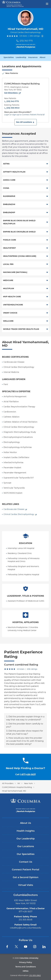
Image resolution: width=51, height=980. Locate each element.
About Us (25, 823)
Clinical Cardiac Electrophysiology (19, 514)
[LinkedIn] (44, 947)
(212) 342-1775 (26, 41)
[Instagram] (35, 947)
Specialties (9, 58)
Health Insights (26, 831)
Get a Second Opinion (26, 878)
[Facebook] (7, 947)
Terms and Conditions (26, 967)
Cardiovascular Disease (14, 509)
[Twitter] (16, 947)
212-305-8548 (25, 920)
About (42, 58)
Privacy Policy (26, 963)
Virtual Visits (26, 885)
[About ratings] (43, 36)
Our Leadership (26, 839)
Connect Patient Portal (25, 870)
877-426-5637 (26, 912)
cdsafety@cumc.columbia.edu (26, 928)
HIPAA (26, 971)
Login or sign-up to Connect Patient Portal (23, 115)
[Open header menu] (47, 4)
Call (26, 774)
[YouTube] (26, 947)
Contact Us (26, 862)
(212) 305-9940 (13, 108)
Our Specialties (26, 854)
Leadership (21, 58)
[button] (26, 122)
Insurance (33, 58)
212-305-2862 (35, 975)
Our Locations (26, 847)
